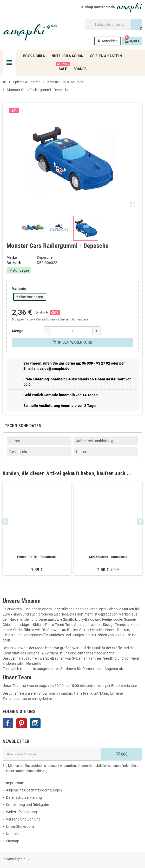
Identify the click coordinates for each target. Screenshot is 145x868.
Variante (19, 289)
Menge (18, 331)
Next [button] (140, 522)
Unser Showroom (20, 826)
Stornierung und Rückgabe (27, 805)
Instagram (35, 723)
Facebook (8, 723)
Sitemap (13, 841)
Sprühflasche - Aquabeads (108, 557)
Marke (12, 257)
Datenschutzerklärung (24, 797)
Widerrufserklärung (21, 812)
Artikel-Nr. (15, 263)
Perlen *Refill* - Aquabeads (37, 557)
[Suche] (113, 25)
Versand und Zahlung (23, 819)
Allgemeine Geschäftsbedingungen (34, 790)
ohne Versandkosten (42, 320)
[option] (37, 528)
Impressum (15, 783)
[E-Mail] (52, 754)
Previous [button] (5, 522)
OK (121, 754)
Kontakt (12, 834)
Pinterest (22, 723)
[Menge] (72, 331)
